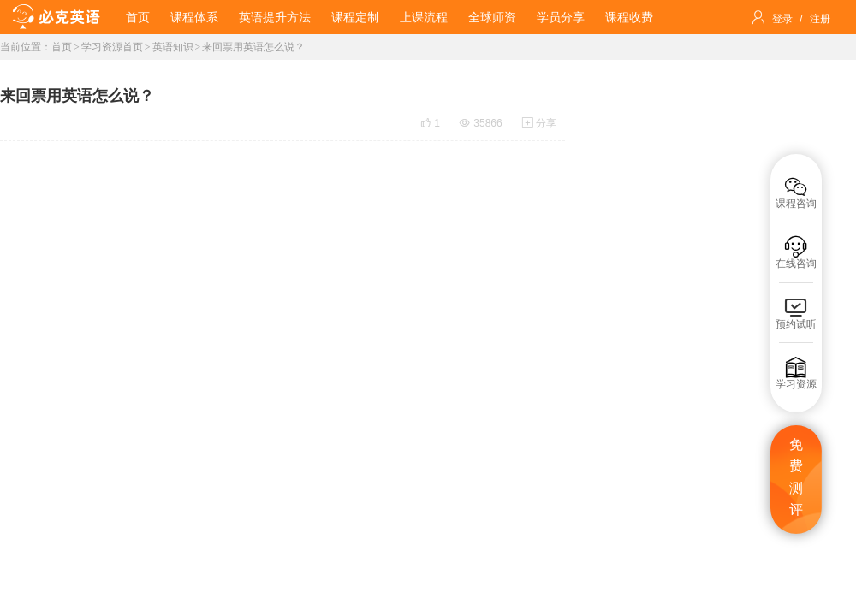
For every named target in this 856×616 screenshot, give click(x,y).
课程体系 (194, 17)
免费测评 (796, 477)
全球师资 (492, 17)
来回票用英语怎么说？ (253, 47)
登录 (782, 19)
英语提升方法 (275, 17)
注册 (820, 19)
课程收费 (629, 17)
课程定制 (355, 17)
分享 (539, 123)
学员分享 (561, 17)
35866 (481, 123)
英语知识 (173, 47)
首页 (138, 17)
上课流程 (424, 17)
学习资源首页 (112, 47)
